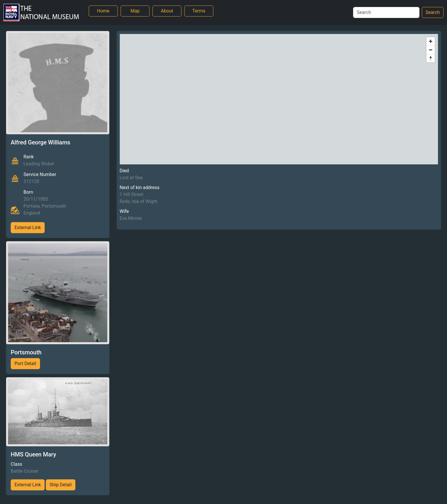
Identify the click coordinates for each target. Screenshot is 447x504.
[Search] (386, 12)
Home (103, 11)
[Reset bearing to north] (431, 58)
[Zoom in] (431, 41)
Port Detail (25, 364)
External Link (28, 227)
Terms (199, 11)
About (167, 11)
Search (433, 12)
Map (135, 11)
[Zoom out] (431, 50)
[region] (279, 99)
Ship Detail (61, 485)
